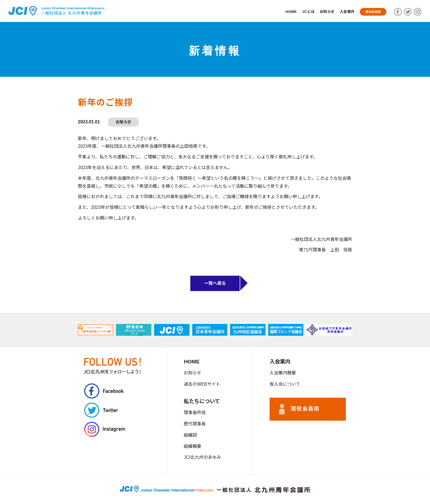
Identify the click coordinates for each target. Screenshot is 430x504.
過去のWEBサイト (202, 384)
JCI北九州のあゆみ (202, 457)
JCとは (300, 12)
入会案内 (343, 12)
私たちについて (202, 401)
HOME (281, 12)
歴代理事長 (195, 424)
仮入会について (285, 384)
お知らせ (321, 12)
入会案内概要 (283, 373)
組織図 (190, 435)
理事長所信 (195, 413)
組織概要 (193, 446)
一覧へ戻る (215, 283)
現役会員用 (372, 12)
